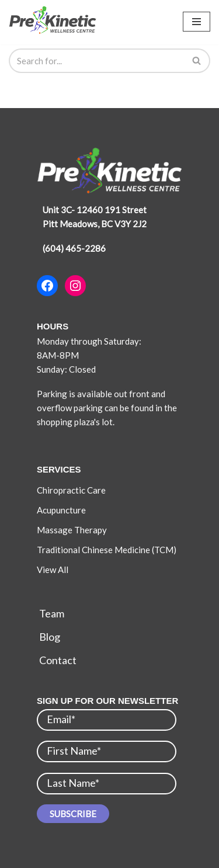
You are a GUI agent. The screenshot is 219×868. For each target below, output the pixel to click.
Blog (50, 637)
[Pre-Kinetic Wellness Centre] (55, 20)
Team (52, 613)
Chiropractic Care (72, 490)
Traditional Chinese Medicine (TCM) (107, 550)
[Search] (96, 61)
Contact (58, 660)
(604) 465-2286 (74, 248)
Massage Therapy (72, 530)
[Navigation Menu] (197, 22)
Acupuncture (61, 510)
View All (53, 570)
